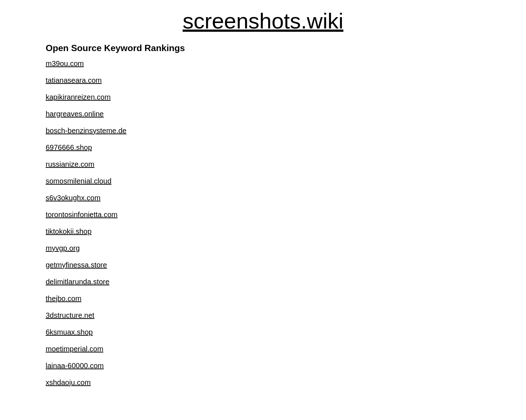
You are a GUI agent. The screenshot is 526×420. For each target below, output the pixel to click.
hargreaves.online (75, 114)
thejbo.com (64, 298)
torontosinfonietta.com (82, 215)
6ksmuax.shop (69, 332)
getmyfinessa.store (76, 265)
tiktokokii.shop (69, 231)
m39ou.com (65, 63)
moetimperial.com (75, 349)
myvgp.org (63, 248)
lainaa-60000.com (75, 366)
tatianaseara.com (74, 80)
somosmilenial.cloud (79, 181)
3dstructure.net (70, 315)
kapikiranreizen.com (78, 97)
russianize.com (70, 164)
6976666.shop (69, 147)
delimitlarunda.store (78, 282)
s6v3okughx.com (73, 198)
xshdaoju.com (68, 382)
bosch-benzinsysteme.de (86, 131)
